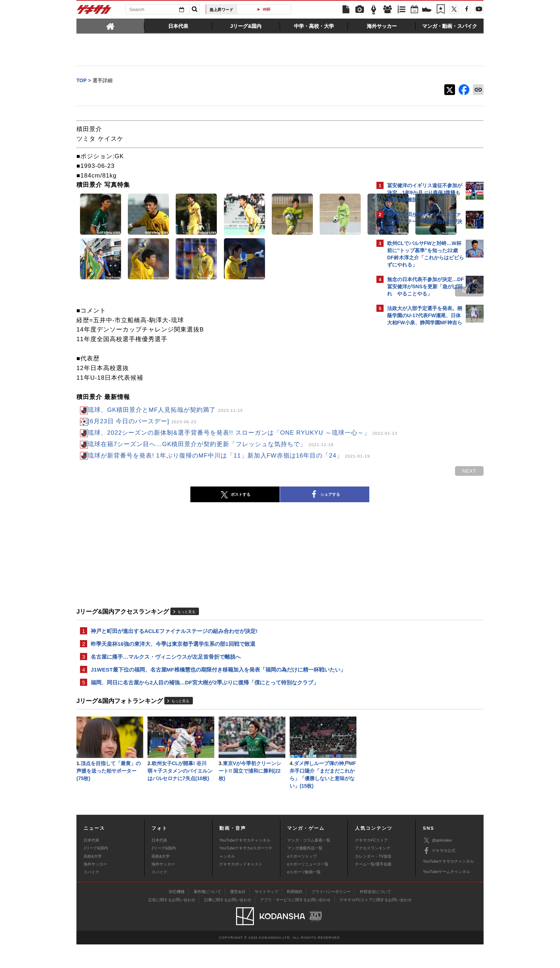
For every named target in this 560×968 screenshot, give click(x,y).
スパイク (91, 895)
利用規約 (295, 915)
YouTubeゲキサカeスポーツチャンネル (246, 875)
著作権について (207, 915)
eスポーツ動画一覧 (304, 895)
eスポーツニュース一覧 (308, 888)
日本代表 (91, 864)
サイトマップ (266, 915)
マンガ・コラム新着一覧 (309, 864)
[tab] (110, 26)
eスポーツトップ (302, 879)
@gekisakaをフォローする (416, 438)
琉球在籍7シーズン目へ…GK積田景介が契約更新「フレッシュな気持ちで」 (211, 455)
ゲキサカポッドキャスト (241, 888)
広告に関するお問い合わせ (172, 923)
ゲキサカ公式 (439, 874)
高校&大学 (93, 879)
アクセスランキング (373, 872)
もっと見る (186, 628)
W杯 (267, 9)
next (344, 292)
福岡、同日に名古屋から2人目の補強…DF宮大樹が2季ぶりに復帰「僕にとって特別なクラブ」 (205, 703)
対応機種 (177, 915)
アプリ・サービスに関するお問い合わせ (295, 923)
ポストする (172, 512)
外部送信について (375, 915)
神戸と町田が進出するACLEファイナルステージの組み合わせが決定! (174, 648)
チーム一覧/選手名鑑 (373, 888)
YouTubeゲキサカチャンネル (245, 864)
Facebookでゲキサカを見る (417, 452)
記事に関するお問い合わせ (228, 923)
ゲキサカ (94, 11)
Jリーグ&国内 (96, 872)
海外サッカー (95, 888)
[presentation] (110, 26)
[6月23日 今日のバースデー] (142, 422)
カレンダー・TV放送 (373, 879)
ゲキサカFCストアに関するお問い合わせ (376, 923)
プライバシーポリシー (331, 915)
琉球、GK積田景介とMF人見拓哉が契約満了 (165, 411)
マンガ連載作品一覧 (305, 872)
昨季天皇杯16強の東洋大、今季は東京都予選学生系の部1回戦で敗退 (173, 662)
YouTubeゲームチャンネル (446, 895)
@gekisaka (437, 864)
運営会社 (238, 915)
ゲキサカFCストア (371, 864)
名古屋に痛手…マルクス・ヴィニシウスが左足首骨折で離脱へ (166, 676)
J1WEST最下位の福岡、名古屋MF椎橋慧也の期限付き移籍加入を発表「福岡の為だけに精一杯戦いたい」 (218, 689)
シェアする (262, 512)
